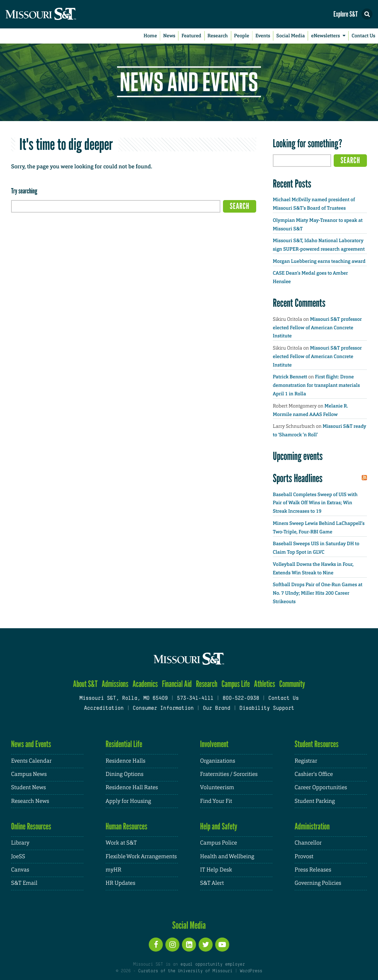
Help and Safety (219, 826)
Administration (312, 826)
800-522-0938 (241, 699)
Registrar (306, 761)
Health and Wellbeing (227, 857)
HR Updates (120, 883)
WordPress (251, 971)
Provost (304, 857)
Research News (30, 801)
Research (218, 36)
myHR (114, 870)
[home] (55, 14)
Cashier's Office (314, 774)
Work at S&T (121, 843)
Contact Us (364, 36)
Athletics (264, 684)
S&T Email (24, 883)
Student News (28, 788)
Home (150, 36)
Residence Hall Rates (132, 788)
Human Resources (126, 826)
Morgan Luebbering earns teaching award (319, 262)
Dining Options (124, 774)
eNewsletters (330, 36)
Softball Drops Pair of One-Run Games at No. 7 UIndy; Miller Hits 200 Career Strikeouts (318, 593)
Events (263, 36)
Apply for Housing (128, 801)
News (169, 36)
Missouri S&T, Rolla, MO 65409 (123, 699)
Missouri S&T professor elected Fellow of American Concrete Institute (317, 328)
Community (292, 684)
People (242, 36)
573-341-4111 (195, 699)
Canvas (20, 870)
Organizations (218, 761)
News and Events (31, 744)
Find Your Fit (216, 801)
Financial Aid (177, 684)
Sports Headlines (298, 478)
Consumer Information (163, 709)
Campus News (29, 774)
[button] (367, 14)
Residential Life (124, 744)
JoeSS (18, 857)
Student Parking (315, 801)
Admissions (115, 684)
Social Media (291, 36)
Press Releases (313, 870)
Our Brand (216, 709)
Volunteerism (217, 788)
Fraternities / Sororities (229, 774)
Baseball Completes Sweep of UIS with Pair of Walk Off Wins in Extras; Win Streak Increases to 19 (315, 503)
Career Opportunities (321, 788)
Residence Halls (126, 761)
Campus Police (219, 843)
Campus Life (236, 684)
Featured (191, 36)
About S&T (85, 684)
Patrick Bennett (290, 377)
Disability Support (267, 709)
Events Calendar (31, 761)
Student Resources (317, 744)
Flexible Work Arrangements (141, 857)
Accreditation (104, 709)
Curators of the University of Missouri (185, 971)
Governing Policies (318, 883)
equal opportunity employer (212, 964)
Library (20, 843)
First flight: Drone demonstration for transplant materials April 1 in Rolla (316, 386)
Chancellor (308, 843)
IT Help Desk (216, 870)
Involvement (214, 744)
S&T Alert (212, 883)
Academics (145, 684)
